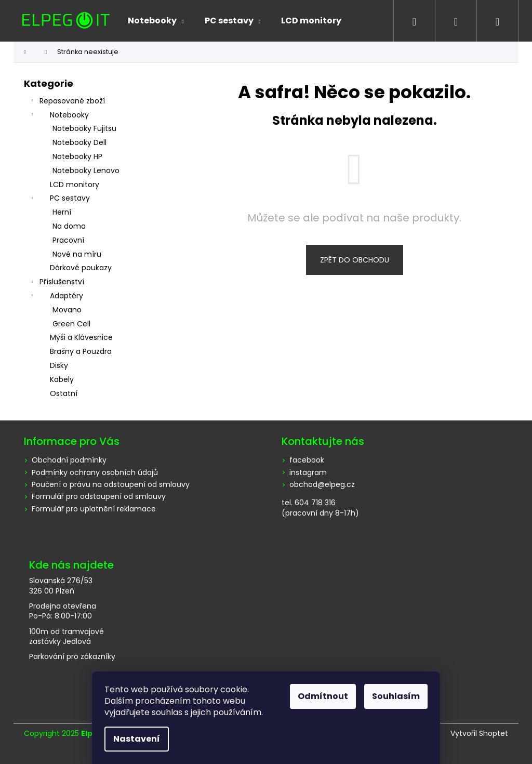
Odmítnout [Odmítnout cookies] (323, 696)
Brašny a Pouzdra (81, 351)
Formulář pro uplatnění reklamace (94, 509)
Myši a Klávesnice (81, 337)
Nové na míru (77, 254)
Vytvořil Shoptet (479, 734)
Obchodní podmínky (69, 460)
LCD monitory (75, 185)
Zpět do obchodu (355, 260)
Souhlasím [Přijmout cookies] (396, 696)
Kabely (62, 379)
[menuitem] (156, 21)
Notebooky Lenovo (86, 170)
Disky (59, 365)
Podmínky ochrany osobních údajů (95, 472)
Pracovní (68, 240)
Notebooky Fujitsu (84, 128)
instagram (308, 473)
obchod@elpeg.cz (322, 485)
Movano (67, 310)
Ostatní (64, 393)
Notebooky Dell (79, 142)
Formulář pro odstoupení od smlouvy (99, 496)
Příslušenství (57, 283)
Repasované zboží (67, 102)
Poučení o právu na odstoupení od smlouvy (111, 484)
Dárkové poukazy (81, 268)
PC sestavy (59, 199)
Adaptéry (56, 297)
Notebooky (59, 116)
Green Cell (71, 324)
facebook (307, 460)
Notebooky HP (77, 156)
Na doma (69, 226)
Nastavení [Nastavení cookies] (137, 739)
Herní (62, 212)
